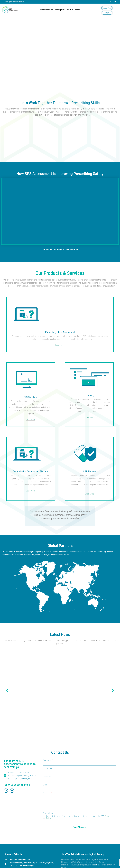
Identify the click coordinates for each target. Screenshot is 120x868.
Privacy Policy (49, 813)
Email (46, 785)
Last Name (48, 769)
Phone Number (49, 777)
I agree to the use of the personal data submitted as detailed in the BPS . (78, 817)
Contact (78, 10)
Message (47, 793)
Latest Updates (60, 10)
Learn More (60, 345)
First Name (48, 760)
